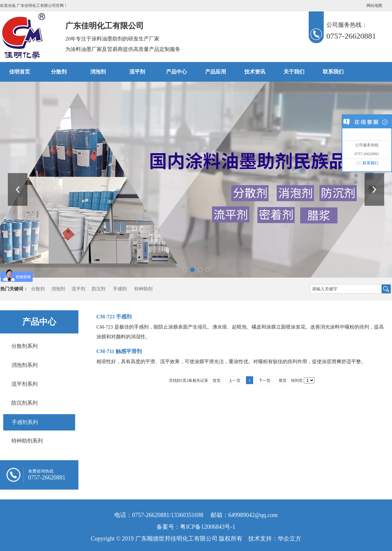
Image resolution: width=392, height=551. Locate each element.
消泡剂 (98, 72)
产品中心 (176, 72)
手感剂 (120, 289)
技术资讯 (255, 72)
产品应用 (216, 72)
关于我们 (294, 72)
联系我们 (370, 163)
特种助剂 (143, 289)
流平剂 (137, 72)
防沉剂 (99, 289)
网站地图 (374, 6)
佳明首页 (20, 72)
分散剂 (59, 72)
